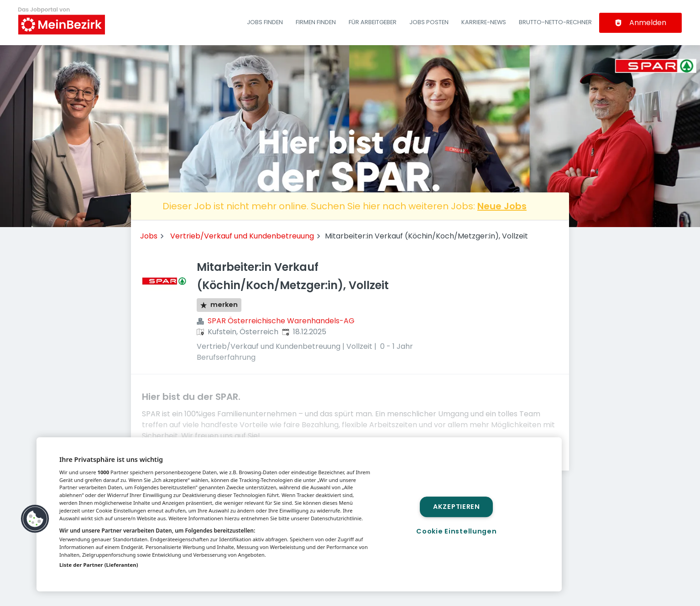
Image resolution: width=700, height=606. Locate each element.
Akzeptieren (457, 507)
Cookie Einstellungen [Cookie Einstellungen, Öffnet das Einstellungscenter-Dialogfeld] (456, 531)
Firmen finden (316, 22)
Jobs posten (429, 22)
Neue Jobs (502, 206)
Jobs (149, 236)
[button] (35, 519)
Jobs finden (265, 22)
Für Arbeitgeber (373, 22)
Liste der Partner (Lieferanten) (99, 565)
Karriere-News (484, 22)
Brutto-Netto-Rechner (555, 22)
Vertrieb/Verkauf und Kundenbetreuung (242, 236)
